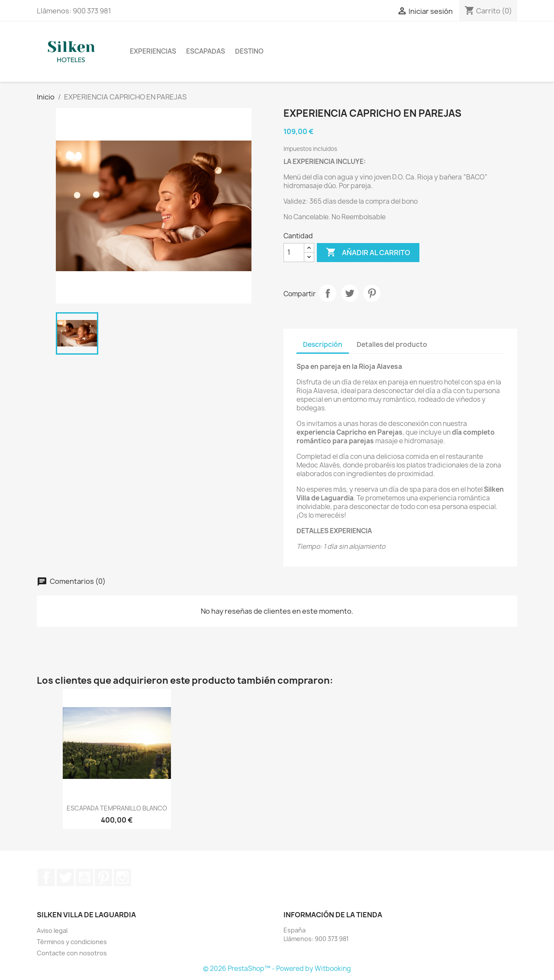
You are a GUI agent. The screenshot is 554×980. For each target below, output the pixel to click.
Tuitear (350, 293)
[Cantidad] (294, 253)
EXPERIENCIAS (153, 51)
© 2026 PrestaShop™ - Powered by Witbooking (277, 969)
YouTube (84, 878)
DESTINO (249, 51)
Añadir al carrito (368, 253)
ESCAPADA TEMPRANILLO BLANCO (117, 808)
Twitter (65, 878)
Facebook (46, 878)
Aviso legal (52, 930)
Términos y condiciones (72, 942)
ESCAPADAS (206, 51)
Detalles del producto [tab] (392, 344)
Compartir (328, 293)
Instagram (122, 878)
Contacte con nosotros (72, 953)
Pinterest (372, 293)
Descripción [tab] (323, 344)
